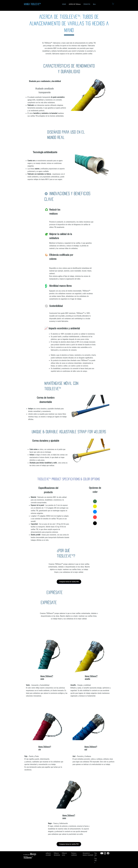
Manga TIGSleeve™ (32, 4)
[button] (113, 3)
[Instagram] (105, 853)
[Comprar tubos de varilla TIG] (69, 582)
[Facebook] (108, 853)
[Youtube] (102, 853)
